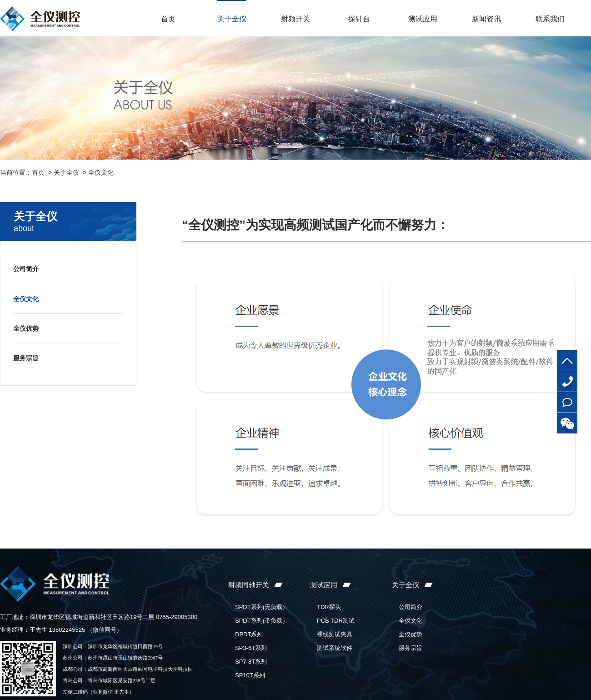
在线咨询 (567, 402)
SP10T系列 (250, 675)
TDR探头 (329, 607)
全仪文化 (101, 172)
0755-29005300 (567, 381)
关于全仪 (232, 19)
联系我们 (550, 19)
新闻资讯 (486, 19)
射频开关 (295, 19)
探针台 (359, 19)
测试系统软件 (335, 648)
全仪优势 (26, 328)
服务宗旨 (26, 358)
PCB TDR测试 (336, 621)
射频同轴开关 (249, 585)
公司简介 (26, 269)
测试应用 (423, 19)
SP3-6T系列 (251, 648)
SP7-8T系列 (251, 662)
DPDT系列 (249, 634)
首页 (168, 19)
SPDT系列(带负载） (262, 621)
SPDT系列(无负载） (262, 607)
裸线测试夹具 (335, 634)
